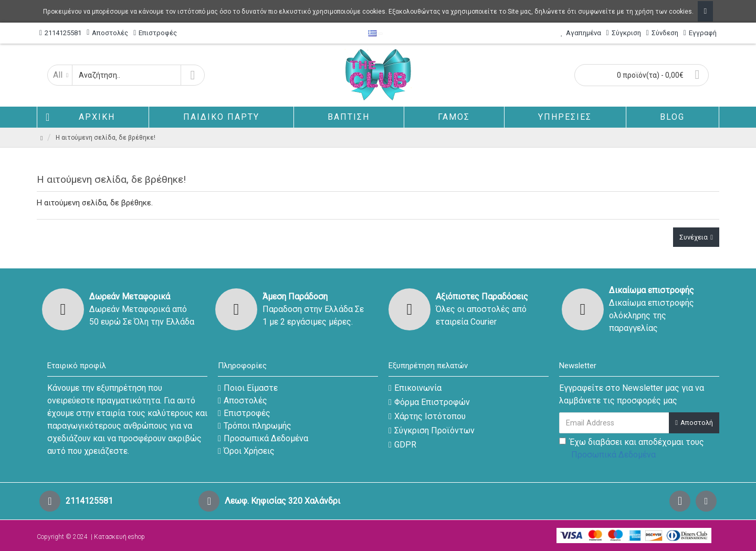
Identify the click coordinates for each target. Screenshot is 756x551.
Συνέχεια (694, 237)
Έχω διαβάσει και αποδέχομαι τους (632, 449)
